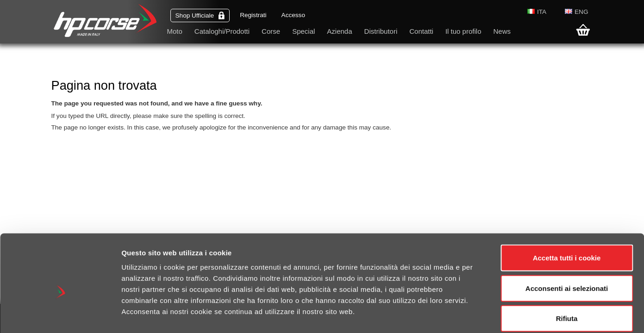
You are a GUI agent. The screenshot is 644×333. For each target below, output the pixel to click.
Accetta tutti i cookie (567, 212)
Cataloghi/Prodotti (222, 31)
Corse (271, 31)
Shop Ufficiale (200, 15)
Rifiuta (567, 272)
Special (303, 31)
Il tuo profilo (463, 31)
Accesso (293, 15)
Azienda (339, 31)
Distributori (381, 31)
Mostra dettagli (492, 315)
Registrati (253, 15)
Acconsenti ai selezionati (567, 242)
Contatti (421, 31)
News (502, 31)
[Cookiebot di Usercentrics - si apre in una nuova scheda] (60, 315)
